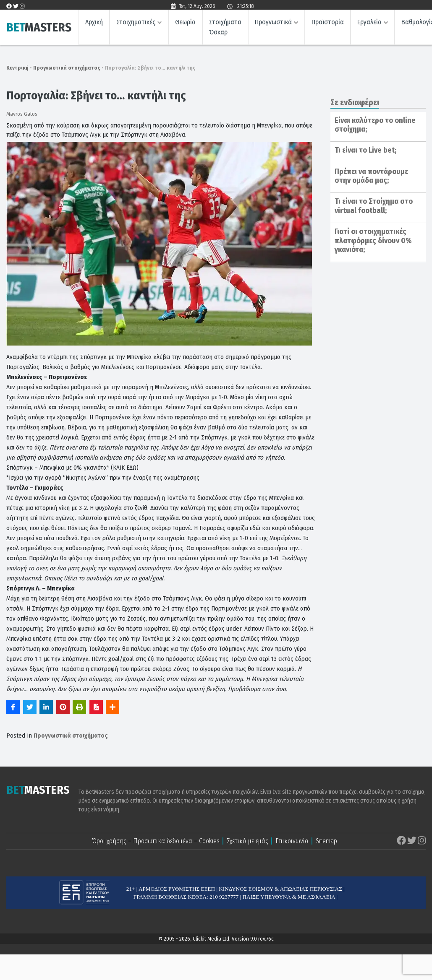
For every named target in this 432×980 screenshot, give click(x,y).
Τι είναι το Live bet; (365, 150)
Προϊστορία (328, 23)
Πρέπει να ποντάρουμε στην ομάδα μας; (371, 176)
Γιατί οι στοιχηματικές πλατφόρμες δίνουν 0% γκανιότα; (373, 240)
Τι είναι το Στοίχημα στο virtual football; (374, 206)
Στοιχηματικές (136, 23)
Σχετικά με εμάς (247, 841)
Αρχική (94, 23)
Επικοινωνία (292, 841)
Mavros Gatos (22, 114)
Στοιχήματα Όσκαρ (225, 28)
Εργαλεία (369, 23)
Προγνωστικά (273, 23)
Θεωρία (185, 23)
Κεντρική (17, 68)
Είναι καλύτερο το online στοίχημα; (375, 125)
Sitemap (326, 841)
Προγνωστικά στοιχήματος (67, 68)
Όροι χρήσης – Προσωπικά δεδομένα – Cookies (156, 841)
